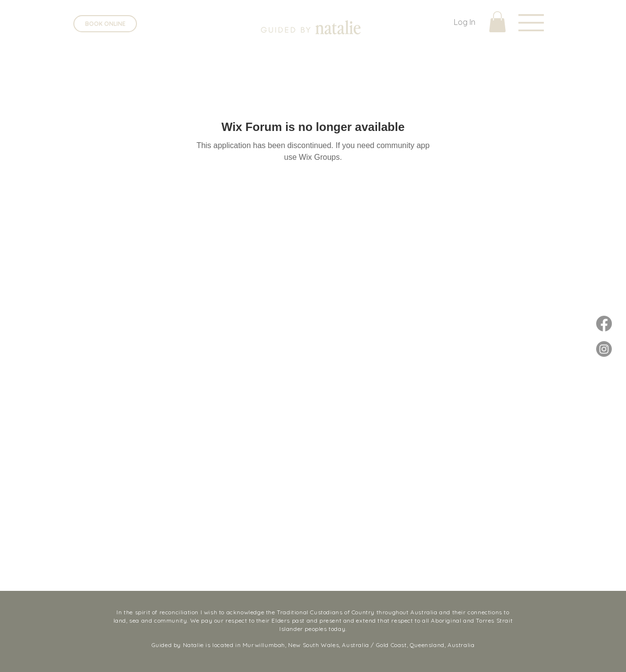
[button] (531, 23)
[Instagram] (604, 349)
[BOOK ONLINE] (105, 24)
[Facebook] (604, 324)
